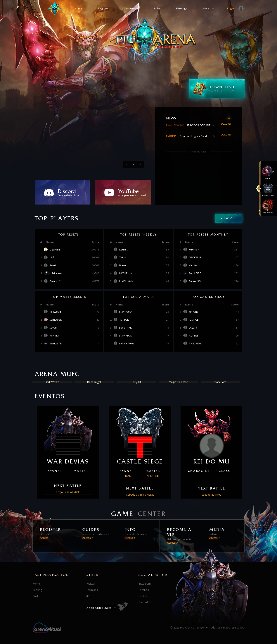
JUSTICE (194, 320)
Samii (53, 265)
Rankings (182, 8)
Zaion (123, 257)
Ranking (37, 590)
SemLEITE (195, 273)
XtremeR (194, 250)
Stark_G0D (125, 312)
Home (78, 8)
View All (228, 218)
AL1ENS (194, 336)
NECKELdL (195, 257)
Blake (122, 265)
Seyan (53, 328)
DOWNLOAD (227, 89)
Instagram (145, 584)
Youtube (143, 596)
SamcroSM (56, 320)
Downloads (131, 8)
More (206, 8)
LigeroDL (55, 250)
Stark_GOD (126, 336)
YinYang (194, 312)
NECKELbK (126, 273)
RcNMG (54, 336)
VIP (88, 596)
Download (92, 590)
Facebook (144, 590)
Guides (37, 596)
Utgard (193, 328)
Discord (143, 602)
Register (103, 8)
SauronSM (195, 281)
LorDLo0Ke (126, 281)
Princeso (57, 273)
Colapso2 (55, 281)
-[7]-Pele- (125, 320)
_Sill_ (52, 257)
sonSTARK (125, 328)
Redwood (55, 312)
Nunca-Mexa (127, 344)
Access (44, 538)
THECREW (195, 344)
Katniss (123, 250)
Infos (157, 8)
